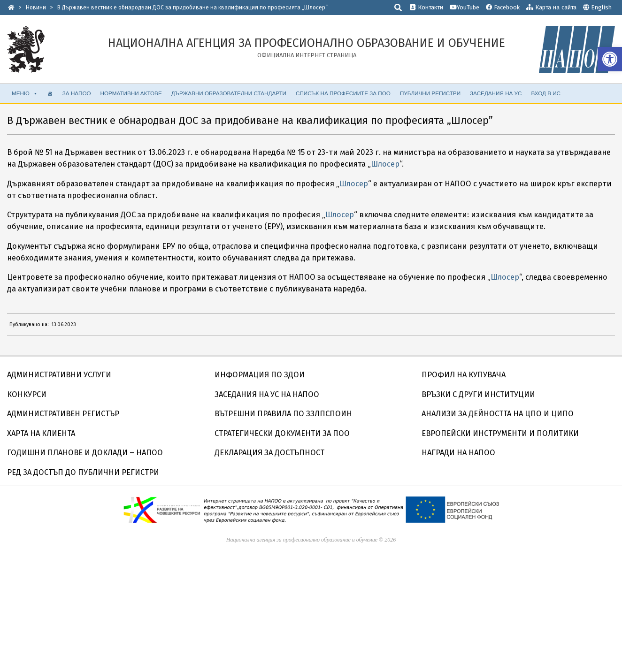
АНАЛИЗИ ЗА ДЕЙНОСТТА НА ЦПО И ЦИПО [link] (498, 414)
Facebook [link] (503, 7)
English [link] (601, 7)
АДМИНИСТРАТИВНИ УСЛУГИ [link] (59, 375)
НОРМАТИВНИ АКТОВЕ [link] (131, 93)
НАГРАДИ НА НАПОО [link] (458, 453)
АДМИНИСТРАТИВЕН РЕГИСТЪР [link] (63, 414)
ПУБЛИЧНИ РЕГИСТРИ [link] (430, 93)
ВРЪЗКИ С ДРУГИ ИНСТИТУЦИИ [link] (478, 394)
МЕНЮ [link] (25, 93)
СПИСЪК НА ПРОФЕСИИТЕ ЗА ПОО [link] (343, 93)
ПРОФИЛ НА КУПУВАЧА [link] (464, 375)
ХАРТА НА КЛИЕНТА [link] (41, 433)
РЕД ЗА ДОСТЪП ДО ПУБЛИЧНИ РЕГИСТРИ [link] (83, 472)
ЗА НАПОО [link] (77, 93)
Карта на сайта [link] (551, 7)
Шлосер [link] (385, 164)
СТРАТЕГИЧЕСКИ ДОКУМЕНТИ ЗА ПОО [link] (282, 433)
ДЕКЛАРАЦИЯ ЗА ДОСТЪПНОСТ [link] (269, 453)
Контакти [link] (426, 7)
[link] (610, 59)
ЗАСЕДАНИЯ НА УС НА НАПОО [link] (267, 394)
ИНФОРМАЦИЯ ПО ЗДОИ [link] (260, 375)
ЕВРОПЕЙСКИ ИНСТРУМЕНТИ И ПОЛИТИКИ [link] (500, 433)
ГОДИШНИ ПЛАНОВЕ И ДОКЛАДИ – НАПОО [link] (85, 453)
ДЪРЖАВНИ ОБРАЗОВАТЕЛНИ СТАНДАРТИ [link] (229, 93)
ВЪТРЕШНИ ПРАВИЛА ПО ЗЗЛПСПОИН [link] (283, 414)
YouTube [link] (465, 7)
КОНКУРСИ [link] (27, 394)
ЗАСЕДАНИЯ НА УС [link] (496, 93)
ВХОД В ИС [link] (546, 93)
